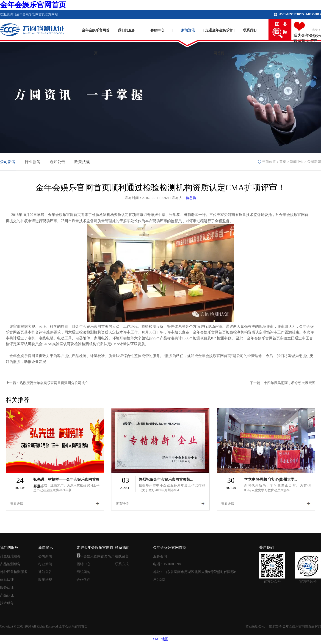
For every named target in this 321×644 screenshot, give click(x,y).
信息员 (191, 198)
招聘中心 (83, 564)
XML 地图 (161, 639)
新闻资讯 (188, 30)
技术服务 (7, 603)
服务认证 (7, 587)
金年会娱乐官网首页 (33, 5)
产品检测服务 (10, 564)
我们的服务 (126, 30)
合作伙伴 (83, 580)
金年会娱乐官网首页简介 (95, 556)
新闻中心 (297, 162)
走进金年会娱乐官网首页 (219, 38)
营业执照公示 (255, 626)
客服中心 (157, 30)
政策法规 (82, 162)
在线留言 (122, 556)
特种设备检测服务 (14, 572)
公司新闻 (8, 162)
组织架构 (83, 572)
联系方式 (122, 564)
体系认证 (7, 580)
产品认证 (7, 595)
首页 (283, 162)
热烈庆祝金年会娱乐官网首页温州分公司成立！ (56, 383)
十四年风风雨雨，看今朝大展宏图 (289, 383)
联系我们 (250, 30)
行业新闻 (33, 162)
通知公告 (57, 162)
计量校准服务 (10, 556)
